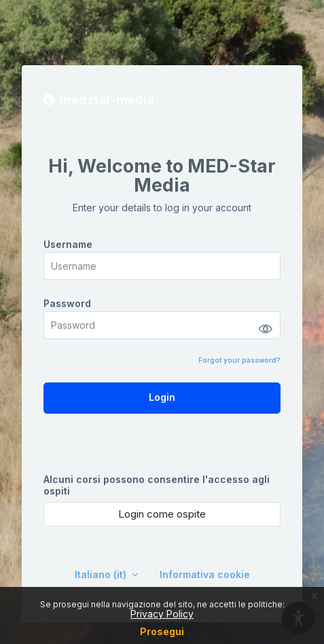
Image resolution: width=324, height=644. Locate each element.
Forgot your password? (239, 360)
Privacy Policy (162, 614)
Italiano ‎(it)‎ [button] (102, 574)
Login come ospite (162, 514)
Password (67, 303)
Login (162, 397)
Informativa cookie (205, 574)
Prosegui (162, 631)
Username (68, 244)
